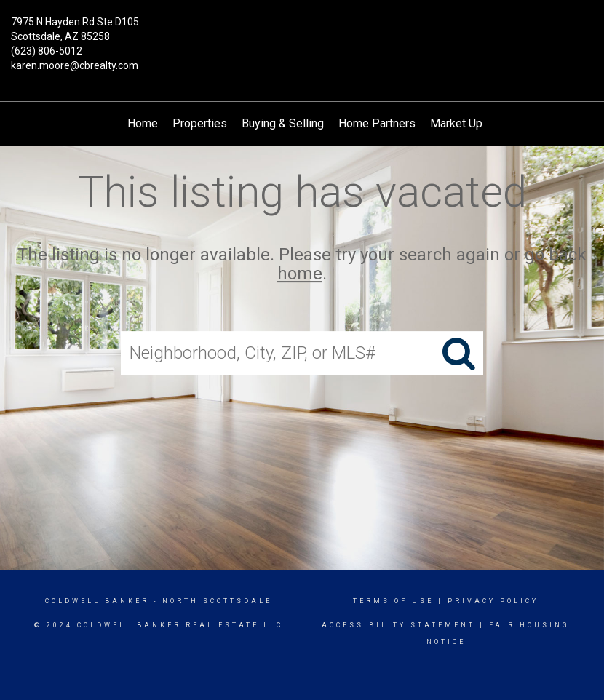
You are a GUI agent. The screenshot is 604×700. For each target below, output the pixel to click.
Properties (200, 123)
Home (143, 123)
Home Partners (377, 123)
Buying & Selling (283, 123)
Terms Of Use (393, 601)
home (300, 274)
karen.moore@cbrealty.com (75, 65)
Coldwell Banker (97, 601)
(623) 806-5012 (47, 51)
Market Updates (471, 123)
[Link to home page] (302, 33)
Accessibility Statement (398, 625)
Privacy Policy (493, 601)
